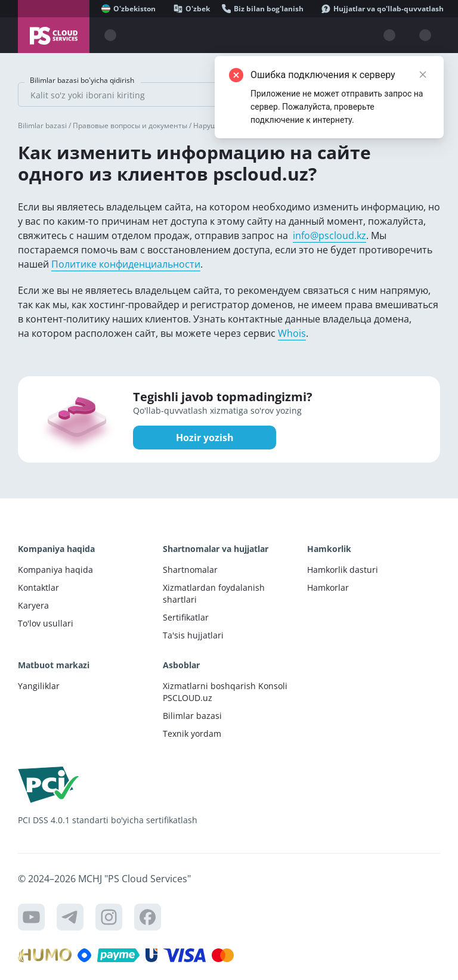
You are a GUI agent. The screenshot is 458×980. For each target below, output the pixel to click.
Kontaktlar (38, 587)
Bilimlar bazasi (192, 716)
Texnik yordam (192, 734)
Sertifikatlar (186, 617)
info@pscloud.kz (329, 235)
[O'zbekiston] (129, 9)
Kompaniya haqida (55, 570)
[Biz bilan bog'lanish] (263, 9)
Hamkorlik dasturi (343, 570)
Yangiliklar (39, 686)
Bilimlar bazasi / (45, 125)
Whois (292, 333)
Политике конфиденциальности (126, 264)
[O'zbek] (192, 9)
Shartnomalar (190, 570)
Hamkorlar (328, 587)
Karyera (33, 605)
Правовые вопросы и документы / (133, 125)
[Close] (423, 75)
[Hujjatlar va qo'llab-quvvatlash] (383, 9)
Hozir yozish (205, 438)
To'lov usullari (46, 623)
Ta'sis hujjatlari (193, 635)
